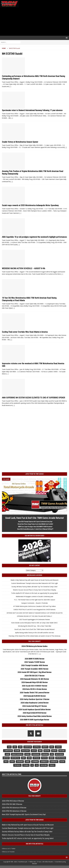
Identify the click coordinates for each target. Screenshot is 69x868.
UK (32, 765)
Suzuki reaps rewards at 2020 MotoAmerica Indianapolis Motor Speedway (30, 205)
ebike (40, 751)
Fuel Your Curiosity (34, 641)
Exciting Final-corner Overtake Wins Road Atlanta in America (25, 332)
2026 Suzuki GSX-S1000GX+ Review (34, 686)
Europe (54, 751)
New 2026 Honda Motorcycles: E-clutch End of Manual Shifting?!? (35, 529)
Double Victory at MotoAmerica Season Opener (20, 142)
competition (8, 751)
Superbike (35, 762)
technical (17, 765)
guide (7, 754)
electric (47, 751)
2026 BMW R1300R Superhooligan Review (34, 720)
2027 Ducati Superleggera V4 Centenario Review (34, 619)
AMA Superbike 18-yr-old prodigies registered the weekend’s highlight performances (34, 237)
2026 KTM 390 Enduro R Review (13, 801)
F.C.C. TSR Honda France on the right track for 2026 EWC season (35, 600)
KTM (52, 754)
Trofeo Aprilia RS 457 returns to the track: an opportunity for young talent (34, 593)
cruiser (17, 751)
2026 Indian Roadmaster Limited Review (35, 703)
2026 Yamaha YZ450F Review (35, 662)
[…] (10, 86)
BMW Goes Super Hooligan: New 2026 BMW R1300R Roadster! (35, 527)
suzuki (62, 762)
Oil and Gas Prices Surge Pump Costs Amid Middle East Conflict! (35, 524)
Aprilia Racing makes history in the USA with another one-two (35, 633)
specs (6, 762)
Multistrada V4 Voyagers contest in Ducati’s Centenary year (34, 596)
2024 (20, 747)
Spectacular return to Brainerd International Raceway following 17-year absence (32, 110)
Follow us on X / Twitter (9, 849)
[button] (66, 38)
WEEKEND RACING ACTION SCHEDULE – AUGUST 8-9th (24, 268)
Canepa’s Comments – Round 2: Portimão (34, 603)
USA (37, 765)
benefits (45, 747)
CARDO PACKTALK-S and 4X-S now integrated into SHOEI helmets (34, 610)
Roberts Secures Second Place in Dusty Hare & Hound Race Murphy (34, 590)
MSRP (23, 758)
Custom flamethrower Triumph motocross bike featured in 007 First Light (34, 583)
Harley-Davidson (17, 754)
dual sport (25, 751)
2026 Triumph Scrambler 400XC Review (34, 669)
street (28, 762)
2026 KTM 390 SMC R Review (12, 804)
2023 (15, 747)
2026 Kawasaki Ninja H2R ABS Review (34, 682)
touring (26, 765)
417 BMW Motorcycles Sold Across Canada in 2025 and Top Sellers (34, 606)
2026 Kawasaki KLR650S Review (34, 696)
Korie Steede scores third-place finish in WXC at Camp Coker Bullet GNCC (34, 623)
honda (27, 754)
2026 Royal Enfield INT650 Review (35, 713)
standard (20, 762)
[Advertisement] (34, 22)
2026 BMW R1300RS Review (34, 659)
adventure (28, 747)
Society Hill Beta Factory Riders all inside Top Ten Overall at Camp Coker (34, 587)
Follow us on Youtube (8, 852)
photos (44, 758)
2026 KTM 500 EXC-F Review (34, 676)
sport (12, 762)
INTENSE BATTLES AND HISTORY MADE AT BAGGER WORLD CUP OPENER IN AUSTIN (35, 613)
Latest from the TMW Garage (34, 474)
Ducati (34, 751)
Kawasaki (45, 754)
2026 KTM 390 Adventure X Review (14, 811)
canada (58, 747)
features (62, 751)
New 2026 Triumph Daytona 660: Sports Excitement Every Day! (35, 522)
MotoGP (6, 758)
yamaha (52, 765)
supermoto (44, 762)
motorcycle (15, 758)
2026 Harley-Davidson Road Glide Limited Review (35, 716)
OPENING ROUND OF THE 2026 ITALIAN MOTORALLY (34, 616)
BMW (52, 747)
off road (36, 758)
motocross (59, 754)
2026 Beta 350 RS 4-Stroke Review (35, 689)
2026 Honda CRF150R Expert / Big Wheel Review (34, 672)
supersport (54, 762)
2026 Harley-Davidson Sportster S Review (35, 699)
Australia (37, 747)
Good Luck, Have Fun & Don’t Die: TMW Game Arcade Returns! (34, 518)
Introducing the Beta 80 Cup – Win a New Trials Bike (35, 626)
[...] (40, 654)
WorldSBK (44, 765)
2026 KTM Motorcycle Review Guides (34, 646)
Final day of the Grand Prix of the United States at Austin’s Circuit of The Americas (34, 636)
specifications (61, 758)
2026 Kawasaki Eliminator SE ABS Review (34, 679)
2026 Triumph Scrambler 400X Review (34, 665)
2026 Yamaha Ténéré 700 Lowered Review (35, 693)
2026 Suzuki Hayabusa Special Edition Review (34, 710)
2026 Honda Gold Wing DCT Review (34, 706)
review (52, 758)
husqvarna (36, 754)
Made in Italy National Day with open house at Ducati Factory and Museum (35, 580)
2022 (9, 747)
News (29, 758)
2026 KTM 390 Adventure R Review (14, 808)
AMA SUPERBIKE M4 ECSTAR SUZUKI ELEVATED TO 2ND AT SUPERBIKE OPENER (33, 398)
